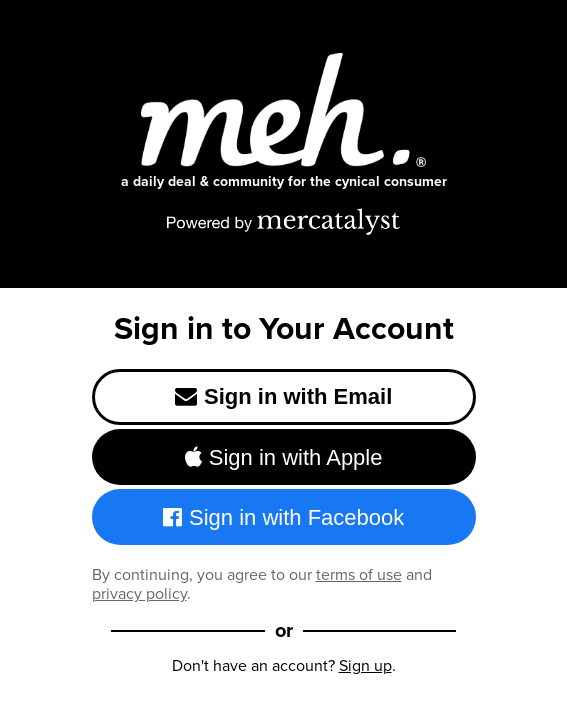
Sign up (365, 665)
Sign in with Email (284, 396)
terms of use (359, 574)
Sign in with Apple (284, 457)
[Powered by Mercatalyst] (284, 221)
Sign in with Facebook (284, 517)
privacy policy (139, 593)
